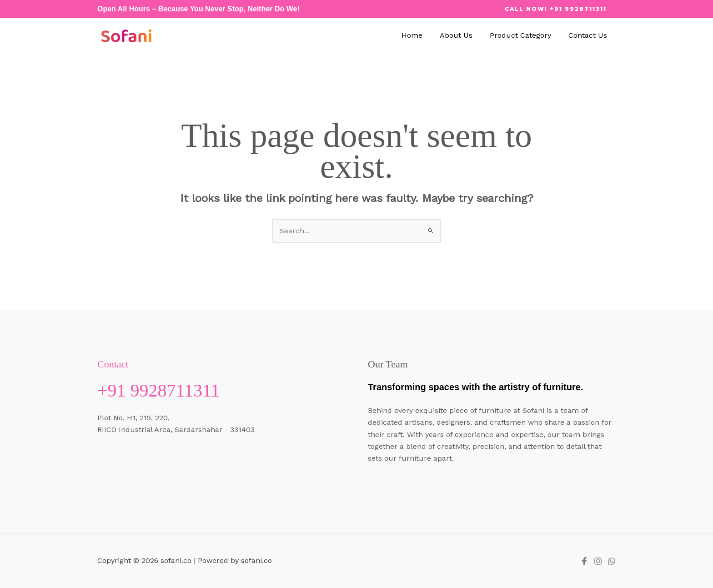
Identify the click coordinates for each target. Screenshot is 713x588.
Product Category (525, 35)
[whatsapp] (612, 561)
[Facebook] (584, 561)
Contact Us (589, 35)
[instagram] (598, 561)
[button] (556, 9)
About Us (463, 35)
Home (422, 35)
